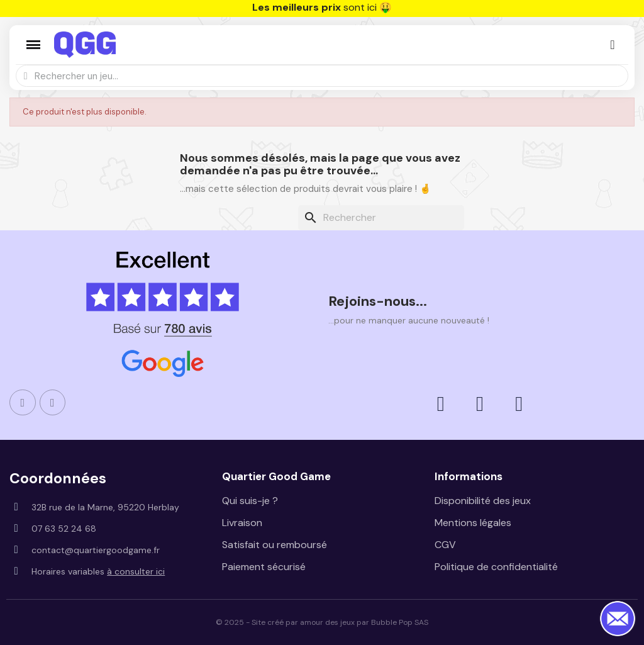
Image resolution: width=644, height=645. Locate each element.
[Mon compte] (612, 45)
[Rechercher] (381, 218)
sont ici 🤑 (322, 7)
